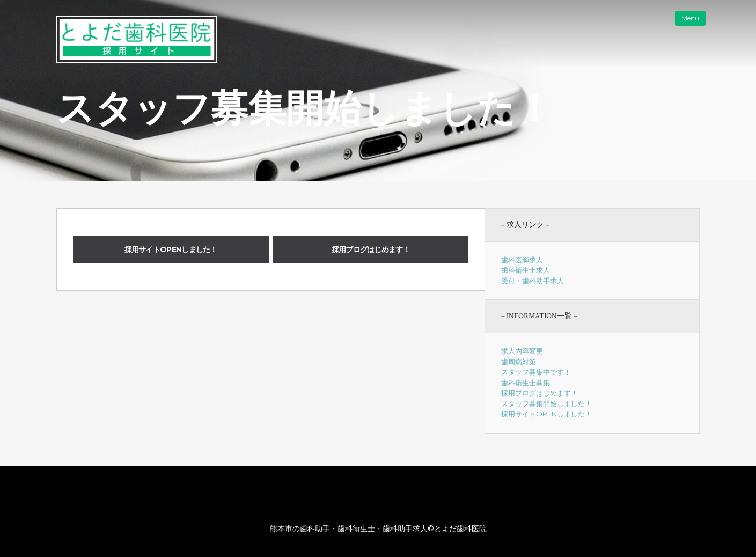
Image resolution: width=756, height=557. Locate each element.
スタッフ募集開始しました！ (546, 404)
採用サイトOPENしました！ (171, 250)
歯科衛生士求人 (526, 270)
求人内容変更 (522, 351)
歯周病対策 (519, 362)
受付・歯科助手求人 (533, 281)
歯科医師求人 (522, 260)
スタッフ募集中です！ (536, 372)
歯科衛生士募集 (526, 383)
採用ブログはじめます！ (371, 250)
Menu (690, 18)
